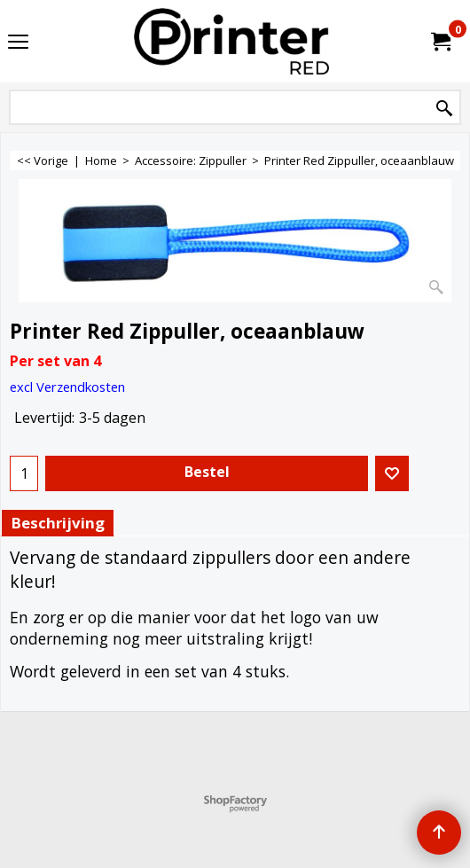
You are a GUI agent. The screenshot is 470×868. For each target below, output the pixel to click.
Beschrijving (58, 523)
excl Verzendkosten (67, 387)
